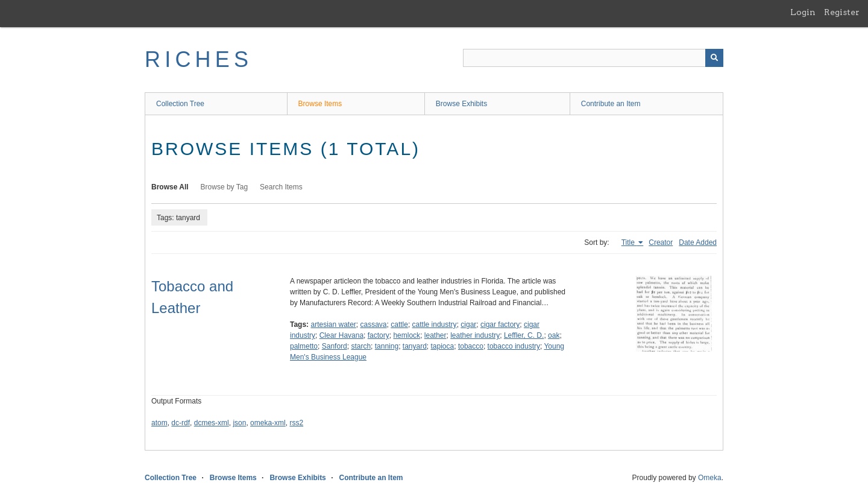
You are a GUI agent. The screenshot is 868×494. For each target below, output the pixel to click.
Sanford (335, 346)
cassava (374, 325)
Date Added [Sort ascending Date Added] (698, 242)
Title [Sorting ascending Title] (629, 242)
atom (159, 423)
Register (842, 12)
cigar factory (500, 325)
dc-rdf (181, 423)
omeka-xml (268, 423)
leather (436, 335)
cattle (399, 325)
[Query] (593, 58)
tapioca (443, 346)
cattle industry (435, 325)
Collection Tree (180, 104)
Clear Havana (341, 335)
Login (803, 12)
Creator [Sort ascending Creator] (661, 242)
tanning (387, 346)
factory (379, 335)
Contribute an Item (611, 104)
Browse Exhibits (461, 104)
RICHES (199, 59)
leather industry (475, 335)
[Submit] (714, 58)
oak (554, 335)
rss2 (296, 423)
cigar (468, 325)
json (239, 423)
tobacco (471, 346)
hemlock (407, 335)
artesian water (333, 325)
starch (361, 346)
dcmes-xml (212, 423)
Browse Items (320, 104)
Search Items (281, 187)
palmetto (304, 346)
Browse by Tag (225, 187)
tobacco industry (514, 346)
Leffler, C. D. (524, 335)
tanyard (415, 346)
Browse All (170, 187)
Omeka (710, 478)
